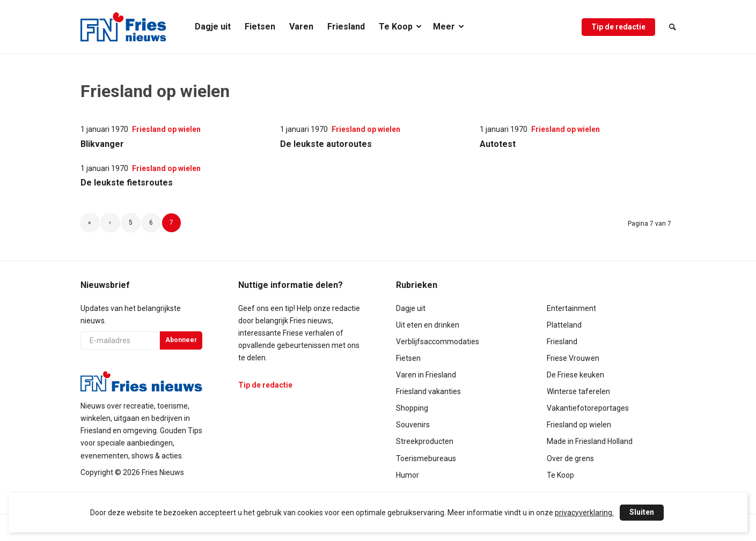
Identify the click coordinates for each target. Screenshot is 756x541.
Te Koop (560, 475)
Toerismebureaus (426, 458)
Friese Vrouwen (573, 358)
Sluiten (642, 512)
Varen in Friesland (426, 375)
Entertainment (571, 308)
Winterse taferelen (578, 391)
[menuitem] (213, 27)
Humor (408, 475)
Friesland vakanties (428, 391)
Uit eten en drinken (428, 325)
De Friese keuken (575, 375)
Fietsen (408, 358)
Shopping (412, 408)
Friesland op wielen (579, 425)
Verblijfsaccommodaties (438, 342)
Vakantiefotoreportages (588, 408)
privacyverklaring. (584, 513)
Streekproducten (425, 441)
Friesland (562, 342)
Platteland (564, 325)
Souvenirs (413, 425)
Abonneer (181, 340)
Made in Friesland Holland (590, 441)
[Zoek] (669, 27)
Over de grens (570, 458)
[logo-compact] (123, 27)
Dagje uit (411, 308)
